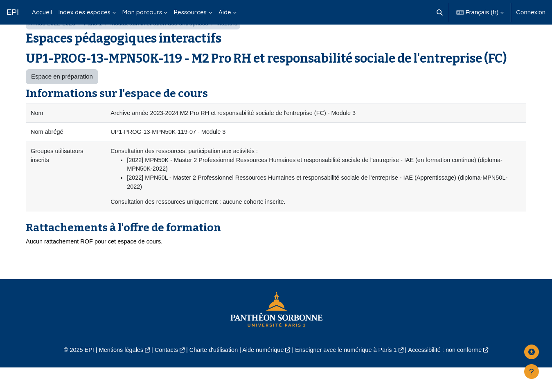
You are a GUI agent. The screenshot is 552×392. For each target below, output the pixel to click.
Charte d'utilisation (211, 374)
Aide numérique (262, 374)
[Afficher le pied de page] (532, 372)
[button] (440, 12)
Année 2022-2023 (53, 44)
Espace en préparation (62, 97)
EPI (13, 12)
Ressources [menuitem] (190, 12)
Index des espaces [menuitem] (84, 12)
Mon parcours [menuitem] (142, 12)
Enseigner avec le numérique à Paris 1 (349, 374)
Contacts (162, 374)
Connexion (531, 12)
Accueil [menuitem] (42, 12)
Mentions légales (115, 374)
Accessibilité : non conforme (452, 374)
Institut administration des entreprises (164, 44)
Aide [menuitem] (225, 12)
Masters (233, 44)
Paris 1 (95, 44)
